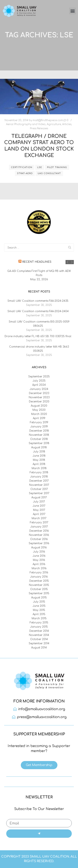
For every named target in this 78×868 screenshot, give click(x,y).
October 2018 (39, 439)
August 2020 (39, 406)
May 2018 (39, 460)
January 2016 (39, 577)
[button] (72, 11)
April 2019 (39, 418)
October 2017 (39, 489)
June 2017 (39, 506)
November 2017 (39, 485)
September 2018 (39, 443)
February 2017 (39, 523)
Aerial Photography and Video (26, 124)
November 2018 (39, 435)
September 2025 (39, 377)
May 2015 (39, 610)
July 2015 (39, 602)
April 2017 (39, 514)
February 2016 (39, 573)
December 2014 (39, 631)
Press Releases (39, 129)
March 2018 (39, 468)
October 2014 (39, 639)
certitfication (22, 167)
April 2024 (39, 385)
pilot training (57, 167)
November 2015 (39, 585)
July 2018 (39, 452)
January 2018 (39, 477)
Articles (67, 124)
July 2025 (39, 381)
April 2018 (39, 464)
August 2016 (39, 548)
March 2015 (39, 618)
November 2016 (39, 535)
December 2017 (39, 481)
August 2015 (39, 598)
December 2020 (39, 402)
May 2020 (39, 410)
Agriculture (54, 124)
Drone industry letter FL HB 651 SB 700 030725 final (38, 336)
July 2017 (39, 502)
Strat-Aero (25, 173)
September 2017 (39, 493)
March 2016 (39, 568)
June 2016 (39, 556)
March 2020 (39, 414)
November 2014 (39, 635)
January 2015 (39, 627)
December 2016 (39, 531)
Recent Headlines (37, 262)
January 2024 (39, 389)
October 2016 (39, 539)
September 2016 (39, 543)
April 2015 (39, 614)
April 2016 (39, 564)
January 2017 (39, 527)
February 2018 (39, 472)
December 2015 (39, 581)
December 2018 (39, 431)
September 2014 (39, 643)
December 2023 (39, 393)
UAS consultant (49, 173)
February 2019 (39, 422)
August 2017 (39, 497)
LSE (40, 167)
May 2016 (39, 560)
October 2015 (39, 589)
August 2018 (39, 447)
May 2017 (39, 510)
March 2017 (39, 518)
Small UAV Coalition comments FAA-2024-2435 (38, 301)
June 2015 (39, 606)
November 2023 (39, 397)
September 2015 (39, 593)
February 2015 (39, 623)
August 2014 (39, 648)
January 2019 (39, 427)
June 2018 (39, 456)
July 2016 (39, 552)
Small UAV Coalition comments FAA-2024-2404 (38, 311)
